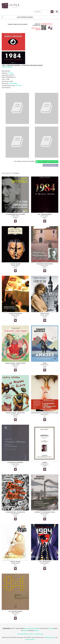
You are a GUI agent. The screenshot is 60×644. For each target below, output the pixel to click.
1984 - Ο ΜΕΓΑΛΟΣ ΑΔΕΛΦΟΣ (45, 214)
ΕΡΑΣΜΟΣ (45, 466)
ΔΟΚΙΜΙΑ (45, 463)
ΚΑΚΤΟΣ (11, 73)
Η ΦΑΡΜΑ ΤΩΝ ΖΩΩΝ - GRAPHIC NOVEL (15, 413)
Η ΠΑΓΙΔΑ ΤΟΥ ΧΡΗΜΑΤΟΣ (15, 314)
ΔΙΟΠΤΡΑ (15, 366)
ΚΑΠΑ (15, 615)
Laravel (51, 628)
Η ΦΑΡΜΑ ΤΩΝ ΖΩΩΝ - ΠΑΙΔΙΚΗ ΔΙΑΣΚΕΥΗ (15, 363)
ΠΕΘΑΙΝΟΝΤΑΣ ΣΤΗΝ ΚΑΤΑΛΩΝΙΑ (45, 264)
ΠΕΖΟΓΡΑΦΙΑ (13, 83)
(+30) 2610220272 (30, 640)
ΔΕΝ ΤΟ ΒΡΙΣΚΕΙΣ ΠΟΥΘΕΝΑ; (25, 17)
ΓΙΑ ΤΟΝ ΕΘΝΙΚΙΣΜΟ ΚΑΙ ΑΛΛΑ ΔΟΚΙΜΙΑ (15, 214)
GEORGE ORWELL (7, 67)
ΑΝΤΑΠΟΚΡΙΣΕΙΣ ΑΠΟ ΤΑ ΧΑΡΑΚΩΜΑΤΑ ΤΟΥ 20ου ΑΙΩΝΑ (45, 413)
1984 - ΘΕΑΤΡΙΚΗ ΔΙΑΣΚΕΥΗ (15, 611)
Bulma (25, 630)
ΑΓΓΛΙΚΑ (19, 86)
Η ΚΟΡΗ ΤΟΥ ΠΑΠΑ (45, 314)
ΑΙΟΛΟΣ (45, 366)
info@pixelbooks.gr (49, 637)
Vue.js (37, 630)
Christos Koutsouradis (32, 628)
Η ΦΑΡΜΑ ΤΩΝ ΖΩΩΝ (15, 264)
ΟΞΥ (45, 416)
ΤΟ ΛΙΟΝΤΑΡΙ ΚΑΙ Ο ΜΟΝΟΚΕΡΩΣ (15, 463)
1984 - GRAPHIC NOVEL (45, 562)
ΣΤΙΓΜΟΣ (15, 466)
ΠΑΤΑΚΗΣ (15, 217)
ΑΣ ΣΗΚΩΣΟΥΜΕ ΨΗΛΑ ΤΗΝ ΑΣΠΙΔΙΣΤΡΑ (15, 512)
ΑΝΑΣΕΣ (45, 363)
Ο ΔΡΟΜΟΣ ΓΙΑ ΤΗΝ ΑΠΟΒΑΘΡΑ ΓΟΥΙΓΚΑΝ (45, 512)
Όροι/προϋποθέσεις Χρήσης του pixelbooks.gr (30, 634)
